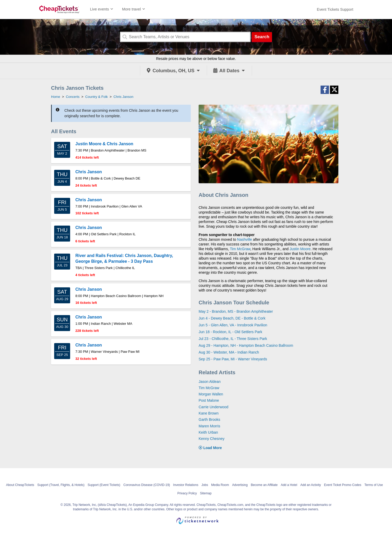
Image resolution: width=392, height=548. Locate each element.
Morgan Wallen (211, 394)
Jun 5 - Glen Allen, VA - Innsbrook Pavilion (233, 325)
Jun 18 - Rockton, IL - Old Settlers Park (230, 332)
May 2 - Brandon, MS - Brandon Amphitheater (236, 311)
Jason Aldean (210, 382)
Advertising (240, 485)
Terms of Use (374, 485)
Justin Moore (300, 249)
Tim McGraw (240, 249)
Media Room (220, 485)
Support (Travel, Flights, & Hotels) (61, 485)
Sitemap (206, 493)
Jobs (205, 485)
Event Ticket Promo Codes (343, 485)
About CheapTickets (20, 485)
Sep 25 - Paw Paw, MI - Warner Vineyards (233, 359)
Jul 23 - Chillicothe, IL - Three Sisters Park (233, 339)
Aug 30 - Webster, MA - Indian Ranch (229, 352)
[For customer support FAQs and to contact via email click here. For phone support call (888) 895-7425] (335, 9)
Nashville (245, 239)
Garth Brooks (209, 420)
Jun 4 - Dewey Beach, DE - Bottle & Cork (232, 318)
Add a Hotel (289, 485)
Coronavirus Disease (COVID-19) (147, 485)
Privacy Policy (187, 493)
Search (262, 37)
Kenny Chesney (212, 439)
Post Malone (209, 400)
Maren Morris (209, 426)
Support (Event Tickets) (104, 485)
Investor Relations (186, 485)
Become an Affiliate (264, 485)
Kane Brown (209, 413)
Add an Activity (311, 485)
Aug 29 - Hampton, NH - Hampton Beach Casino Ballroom (246, 345)
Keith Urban (208, 432)
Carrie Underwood (214, 407)
